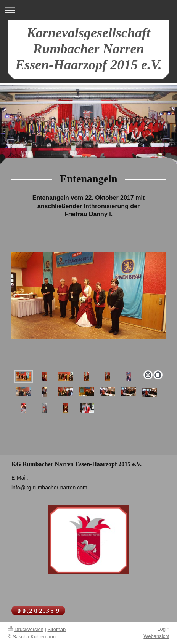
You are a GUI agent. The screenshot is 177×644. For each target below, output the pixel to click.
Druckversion (26, 629)
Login (163, 629)
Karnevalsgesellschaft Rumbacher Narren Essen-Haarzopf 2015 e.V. (88, 49)
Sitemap (57, 629)
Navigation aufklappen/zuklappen (88, 10)
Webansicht (156, 636)
